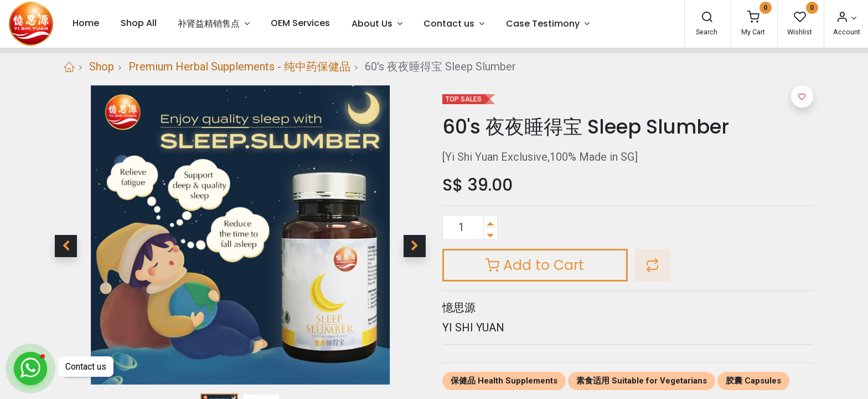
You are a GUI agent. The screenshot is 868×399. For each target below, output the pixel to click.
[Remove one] (490, 234)
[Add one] (490, 221)
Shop (102, 66)
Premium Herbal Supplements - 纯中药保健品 (239, 66)
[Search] (707, 18)
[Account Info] (846, 18)
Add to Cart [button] (535, 265)
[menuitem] (86, 24)
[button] (66, 246)
